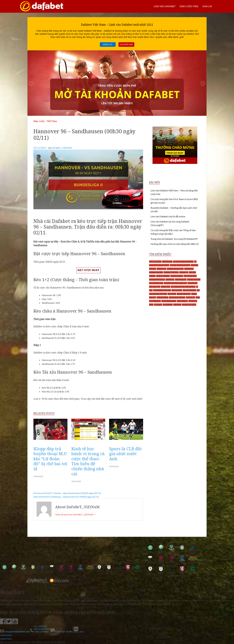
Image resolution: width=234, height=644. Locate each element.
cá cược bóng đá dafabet (183, 262)
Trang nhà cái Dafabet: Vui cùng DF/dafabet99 (174, 239)
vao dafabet (168, 305)
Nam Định (172, 294)
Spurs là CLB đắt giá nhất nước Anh (125, 454)
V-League (158, 305)
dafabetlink (189, 269)
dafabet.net (161, 269)
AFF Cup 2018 (155, 262)
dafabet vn (184, 272)
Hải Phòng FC (181, 279)
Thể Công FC (182, 301)
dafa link (192, 272)
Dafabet (153, 269)
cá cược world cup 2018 (180, 265)
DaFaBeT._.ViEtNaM (62, 148)
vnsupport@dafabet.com (15, 631)
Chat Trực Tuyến (62, 631)
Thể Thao (52, 121)
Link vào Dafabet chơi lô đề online (168, 216)
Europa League (177, 276)
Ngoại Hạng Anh (184, 294)
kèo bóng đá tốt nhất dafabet (183, 287)
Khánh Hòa (166, 287)
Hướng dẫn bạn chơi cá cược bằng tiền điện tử (175, 244)
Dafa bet (194, 265)
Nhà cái (207, 6)
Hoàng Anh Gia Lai (157, 279)
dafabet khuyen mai (175, 269)
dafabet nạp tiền (156, 272)
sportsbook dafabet (177, 297)
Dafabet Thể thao (171, 272)
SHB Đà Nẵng (162, 297)
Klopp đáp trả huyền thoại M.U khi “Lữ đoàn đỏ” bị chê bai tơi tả (50, 459)
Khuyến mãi (126, 44)
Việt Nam (177, 305)
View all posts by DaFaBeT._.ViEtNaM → (76, 514)
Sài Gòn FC (190, 297)
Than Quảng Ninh (169, 301)
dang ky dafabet (163, 276)
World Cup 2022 (189, 305)
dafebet (152, 276)
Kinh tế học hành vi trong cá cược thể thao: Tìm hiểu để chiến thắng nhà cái (88, 461)
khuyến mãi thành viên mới (175, 283)
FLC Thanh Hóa (190, 276)
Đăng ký (108, 44)
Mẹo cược (39, 121)
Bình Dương (167, 262)
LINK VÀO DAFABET (165, 6)
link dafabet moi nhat (162, 290)
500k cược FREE (189, 6)
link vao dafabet (189, 290)
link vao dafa (177, 290)
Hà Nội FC (170, 279)
